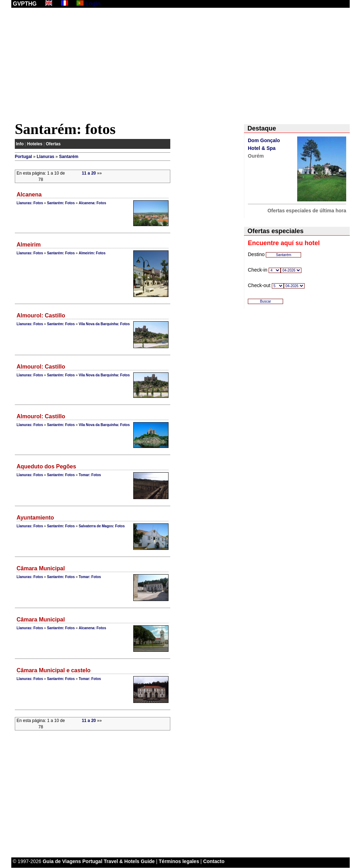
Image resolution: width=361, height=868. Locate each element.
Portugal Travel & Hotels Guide (119, 861)
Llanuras (45, 157)
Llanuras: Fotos (30, 203)
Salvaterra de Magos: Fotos (102, 526)
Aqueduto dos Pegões (46, 466)
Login (93, 4)
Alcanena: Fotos (92, 203)
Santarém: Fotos (61, 203)
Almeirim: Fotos (92, 253)
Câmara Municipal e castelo (54, 670)
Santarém (69, 157)
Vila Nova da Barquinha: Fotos (104, 324)
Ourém (256, 156)
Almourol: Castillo (41, 315)
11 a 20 (89, 173)
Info (20, 144)
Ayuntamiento (35, 518)
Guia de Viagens (62, 861)
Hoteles (35, 144)
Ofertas (53, 144)
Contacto (214, 861)
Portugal (23, 157)
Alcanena (29, 195)
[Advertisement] (180, 66)
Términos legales (179, 861)
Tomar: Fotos (90, 475)
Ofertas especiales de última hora (307, 211)
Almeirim (29, 245)
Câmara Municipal (41, 568)
